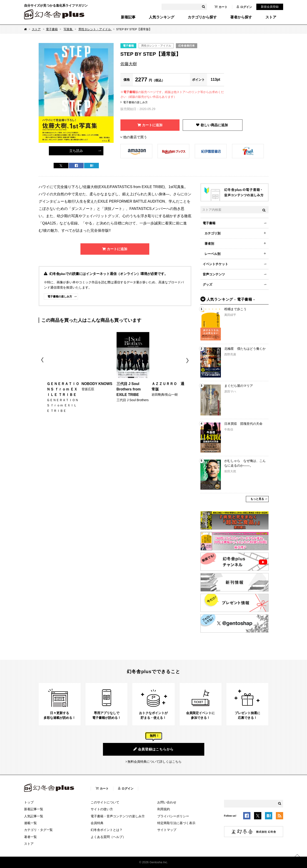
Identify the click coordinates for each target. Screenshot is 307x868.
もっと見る (257, 499)
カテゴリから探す (202, 17)
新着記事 (128, 17)
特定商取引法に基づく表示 (176, 823)
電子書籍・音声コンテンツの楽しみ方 (118, 816)
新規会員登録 (270, 7)
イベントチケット (215, 264)
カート (221, 7)
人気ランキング (162, 17)
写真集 (69, 29)
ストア (271, 17)
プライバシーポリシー (173, 816)
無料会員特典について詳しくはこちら (155, 762)
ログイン (244, 7)
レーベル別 (212, 254)
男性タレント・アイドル (95, 29)
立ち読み (76, 151)
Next (188, 361)
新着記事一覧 (34, 809)
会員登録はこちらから (153, 749)
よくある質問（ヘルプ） (108, 837)
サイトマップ (167, 830)
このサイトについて (105, 802)
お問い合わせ (167, 802)
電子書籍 (52, 29)
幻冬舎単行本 (187, 46)
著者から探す (241, 17)
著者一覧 (30, 837)
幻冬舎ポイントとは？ (107, 830)
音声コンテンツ (214, 274)
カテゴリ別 (212, 233)
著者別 (209, 244)
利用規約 (164, 809)
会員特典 (97, 823)
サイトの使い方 (102, 809)
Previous (43, 361)
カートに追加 (152, 125)
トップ (29, 802)
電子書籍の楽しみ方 (135, 102)
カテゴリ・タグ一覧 (38, 830)
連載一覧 (30, 823)
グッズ (207, 284)
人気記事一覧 (34, 816)
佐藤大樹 (129, 64)
